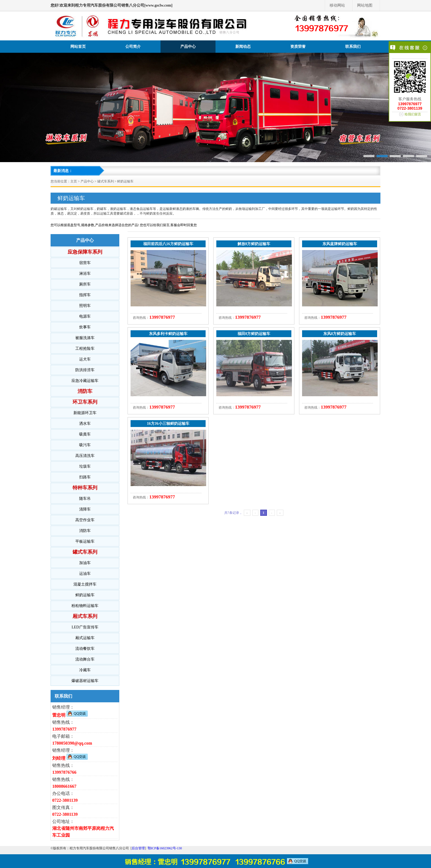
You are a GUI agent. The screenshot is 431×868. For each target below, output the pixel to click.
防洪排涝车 (85, 370)
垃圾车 (85, 466)
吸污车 (85, 445)
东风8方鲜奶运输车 (340, 334)
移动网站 (337, 5)
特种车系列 (85, 488)
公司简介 (133, 47)
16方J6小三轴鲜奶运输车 (168, 424)
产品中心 (188, 47)
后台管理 (138, 848)
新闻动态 (243, 47)
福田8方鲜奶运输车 (254, 334)
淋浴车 (85, 274)
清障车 (85, 509)
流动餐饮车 (85, 649)
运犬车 (85, 359)
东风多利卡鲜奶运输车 (168, 334)
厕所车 (85, 284)
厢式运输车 (85, 638)
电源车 (85, 316)
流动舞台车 (85, 659)
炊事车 (85, 327)
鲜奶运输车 (125, 181)
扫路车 (85, 477)
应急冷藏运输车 (85, 381)
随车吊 (85, 499)
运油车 (85, 574)
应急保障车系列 (85, 252)
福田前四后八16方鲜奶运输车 (168, 244)
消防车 (85, 391)
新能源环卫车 (85, 413)
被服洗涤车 (85, 338)
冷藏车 (85, 670)
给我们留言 (413, 114)
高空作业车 (85, 520)
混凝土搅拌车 (85, 584)
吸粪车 (85, 434)
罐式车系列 (106, 181)
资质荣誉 (298, 47)
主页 (74, 181)
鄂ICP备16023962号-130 (165, 848)
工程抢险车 (85, 349)
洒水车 (85, 424)
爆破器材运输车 (85, 681)
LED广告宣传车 (85, 627)
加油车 (85, 563)
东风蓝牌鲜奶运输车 (340, 244)
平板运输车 (85, 541)
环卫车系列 (85, 402)
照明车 (85, 306)
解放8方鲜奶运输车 (254, 244)
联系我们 (353, 47)
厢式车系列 (85, 616)
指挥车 (85, 295)
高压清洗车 (85, 456)
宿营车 (85, 263)
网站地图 (365, 5)
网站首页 (78, 47)
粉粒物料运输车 (85, 606)
